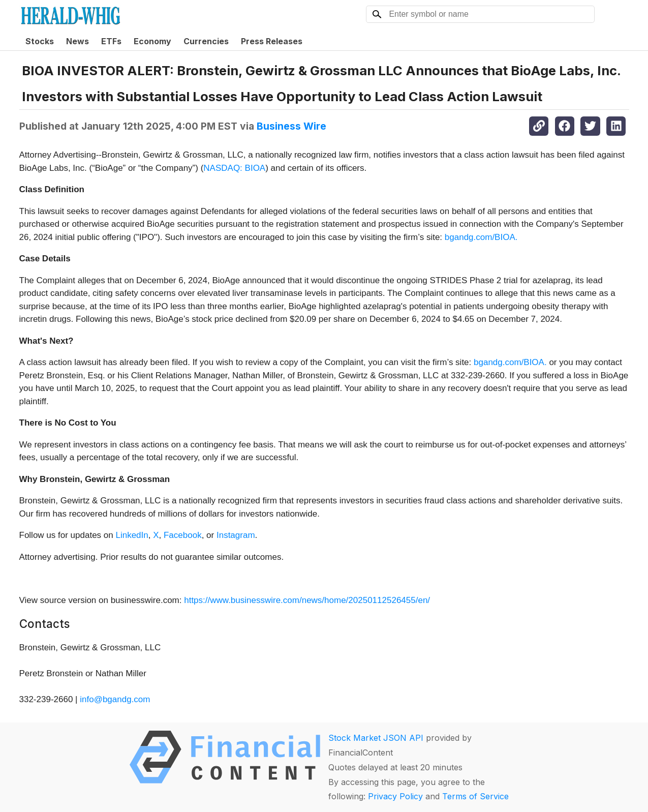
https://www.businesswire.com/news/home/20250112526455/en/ (307, 600)
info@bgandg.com (115, 699)
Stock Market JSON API (376, 738)
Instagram (236, 535)
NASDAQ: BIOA (234, 168)
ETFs (111, 41)
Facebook (183, 535)
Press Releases (272, 41)
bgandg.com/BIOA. (481, 237)
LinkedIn (132, 535)
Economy (152, 41)
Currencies (206, 41)
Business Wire (291, 126)
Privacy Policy (395, 796)
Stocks (40, 41)
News (78, 41)
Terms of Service (475, 796)
